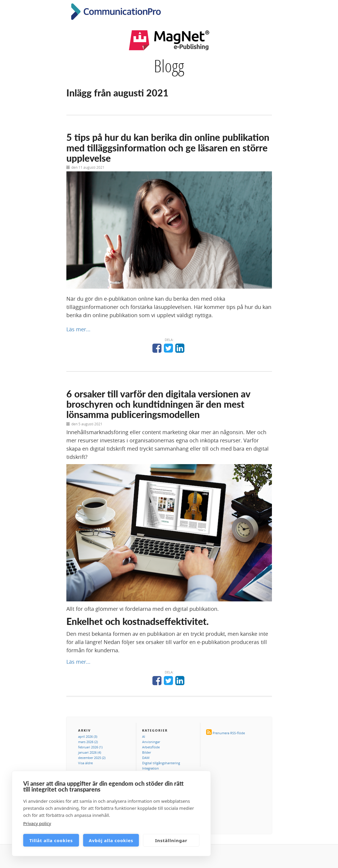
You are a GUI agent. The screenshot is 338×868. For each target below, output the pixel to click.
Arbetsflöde (151, 747)
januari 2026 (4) (90, 752)
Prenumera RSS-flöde (229, 733)
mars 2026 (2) (88, 742)
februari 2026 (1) (90, 747)
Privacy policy (37, 823)
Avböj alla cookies (111, 840)
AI (144, 736)
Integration (150, 768)
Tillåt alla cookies (51, 840)
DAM (146, 758)
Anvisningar (151, 742)
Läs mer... (78, 329)
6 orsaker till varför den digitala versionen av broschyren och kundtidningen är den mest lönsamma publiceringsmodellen (158, 404)
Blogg (169, 66)
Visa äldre (85, 763)
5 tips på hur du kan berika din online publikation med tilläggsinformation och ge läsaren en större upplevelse (168, 147)
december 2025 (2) (92, 758)
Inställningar (171, 840)
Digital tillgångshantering (161, 763)
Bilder (147, 752)
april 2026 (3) (88, 736)
